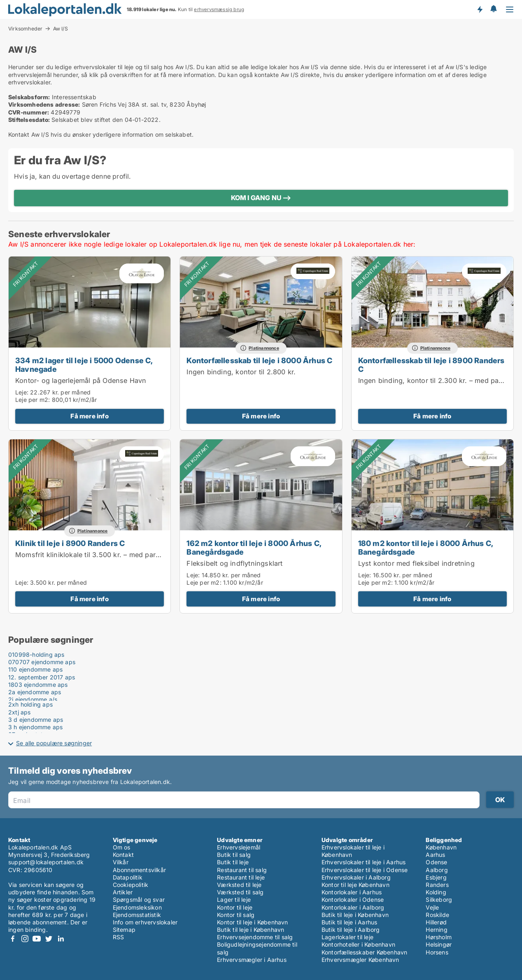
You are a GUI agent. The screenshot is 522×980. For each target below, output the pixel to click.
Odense (436, 862)
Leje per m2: (33, 400)
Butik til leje (233, 862)
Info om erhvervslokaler (145, 922)
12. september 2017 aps (42, 677)
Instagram (25, 939)
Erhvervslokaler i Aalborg (356, 877)
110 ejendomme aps (35, 669)
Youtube (37, 939)
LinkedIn (61, 939)
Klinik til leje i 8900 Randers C (70, 543)
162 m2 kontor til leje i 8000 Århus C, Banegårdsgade (254, 547)
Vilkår (121, 862)
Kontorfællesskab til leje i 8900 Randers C (431, 365)
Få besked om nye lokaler (480, 9)
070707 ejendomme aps (42, 662)
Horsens (437, 952)
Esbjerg (436, 877)
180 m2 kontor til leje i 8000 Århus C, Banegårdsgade (426, 547)
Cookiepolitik (131, 885)
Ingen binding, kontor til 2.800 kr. (241, 372)
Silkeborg (439, 899)
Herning (436, 930)
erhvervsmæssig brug (219, 9)
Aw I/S (61, 29)
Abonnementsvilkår (139, 870)
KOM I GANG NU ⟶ (261, 198)
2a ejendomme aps (35, 692)
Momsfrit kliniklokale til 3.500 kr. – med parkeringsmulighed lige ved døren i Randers (153, 555)
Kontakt (123, 855)
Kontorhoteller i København (358, 944)
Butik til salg (234, 855)
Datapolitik (128, 877)
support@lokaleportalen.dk (46, 862)
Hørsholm (439, 937)
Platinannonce (264, 348)
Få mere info (89, 416)
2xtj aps (20, 712)
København (441, 847)
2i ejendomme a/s (33, 699)
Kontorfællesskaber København (365, 952)
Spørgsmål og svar (139, 899)
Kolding (436, 892)
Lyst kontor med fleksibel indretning (416, 563)
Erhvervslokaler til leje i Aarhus (364, 862)
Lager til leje (234, 899)
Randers (437, 885)
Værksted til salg (240, 892)
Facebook (13, 939)
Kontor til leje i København (252, 922)
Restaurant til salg (242, 870)
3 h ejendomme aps (35, 727)
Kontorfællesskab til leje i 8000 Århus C (259, 360)
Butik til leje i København (251, 930)
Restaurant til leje (241, 877)
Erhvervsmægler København (360, 960)
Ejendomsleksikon (137, 907)
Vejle (432, 907)
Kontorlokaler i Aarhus (352, 892)
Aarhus (435, 855)
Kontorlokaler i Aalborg (353, 907)
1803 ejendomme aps (38, 685)
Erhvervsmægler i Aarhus (252, 960)
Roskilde (437, 915)
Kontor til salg (236, 915)
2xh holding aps (30, 704)
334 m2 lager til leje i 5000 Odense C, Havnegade (84, 365)
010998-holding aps (36, 654)
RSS (119, 937)
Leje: (22, 392)
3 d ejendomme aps (36, 720)
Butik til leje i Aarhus (350, 922)
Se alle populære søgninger (54, 743)
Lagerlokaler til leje (347, 937)
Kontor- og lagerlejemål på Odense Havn (81, 380)
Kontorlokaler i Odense (353, 899)
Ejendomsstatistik (137, 915)
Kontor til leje (235, 907)
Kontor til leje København (355, 885)
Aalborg (437, 870)
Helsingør (439, 944)
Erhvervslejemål (239, 847)
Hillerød (436, 922)
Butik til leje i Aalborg (351, 930)
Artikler (123, 892)
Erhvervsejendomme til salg (255, 937)
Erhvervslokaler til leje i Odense (365, 870)
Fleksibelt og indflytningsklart (234, 563)
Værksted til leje (239, 885)
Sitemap (124, 930)
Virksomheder (25, 28)
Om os (122, 847)
